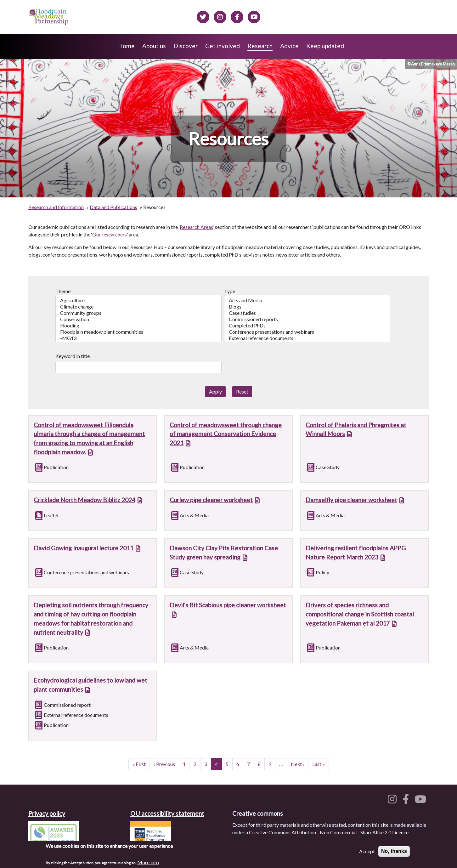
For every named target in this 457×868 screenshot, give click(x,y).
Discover (186, 46)
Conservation (138, 319)
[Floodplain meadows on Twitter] (203, 16)
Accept (367, 853)
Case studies (307, 313)
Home (126, 46)
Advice (289, 46)
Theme (63, 291)
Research (260, 46)
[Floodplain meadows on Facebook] (237, 16)
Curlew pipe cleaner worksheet (211, 500)
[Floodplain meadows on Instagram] (220, 16)
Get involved (223, 46)
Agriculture (138, 300)
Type (230, 291)
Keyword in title (73, 356)
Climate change (138, 307)
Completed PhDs (307, 326)
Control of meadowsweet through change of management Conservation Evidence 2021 (226, 434)
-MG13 (138, 338)
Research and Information (56, 207)
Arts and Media (307, 300)
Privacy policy (47, 813)
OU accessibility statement (167, 813)
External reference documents (307, 338)
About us (154, 46)
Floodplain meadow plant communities (138, 332)
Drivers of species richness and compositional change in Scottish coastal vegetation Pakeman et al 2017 (360, 614)
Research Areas (196, 227)
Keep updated (325, 46)
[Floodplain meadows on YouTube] (422, 801)
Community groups (138, 313)
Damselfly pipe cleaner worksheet (351, 500)
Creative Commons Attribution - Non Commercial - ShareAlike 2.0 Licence (329, 832)
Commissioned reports (307, 319)
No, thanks (394, 853)
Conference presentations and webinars (307, 332)
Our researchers (110, 234)
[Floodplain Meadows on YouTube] (254, 16)
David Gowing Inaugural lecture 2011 (84, 548)
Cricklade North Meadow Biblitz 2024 (85, 500)
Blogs (307, 307)
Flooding (138, 326)
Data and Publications (113, 207)
